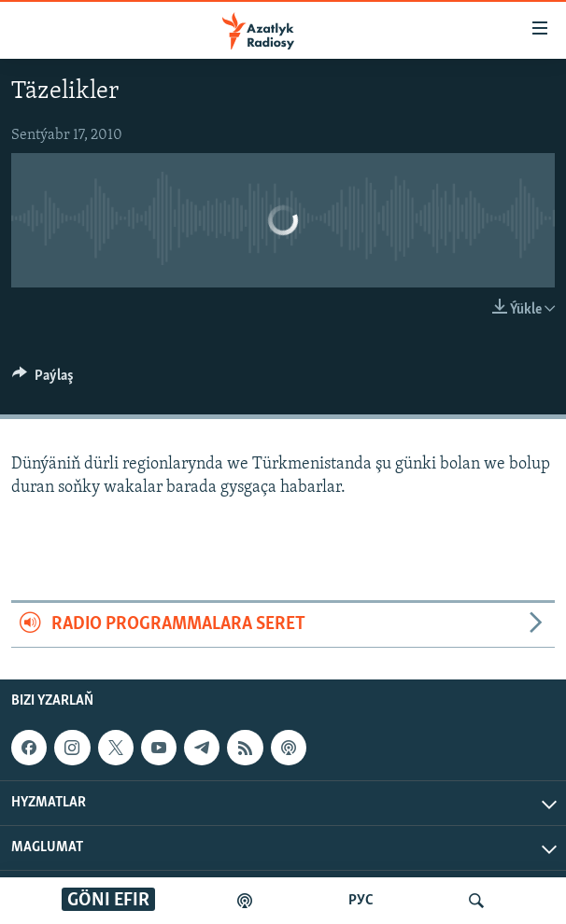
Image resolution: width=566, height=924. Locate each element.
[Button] (43, 380)
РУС (361, 901)
